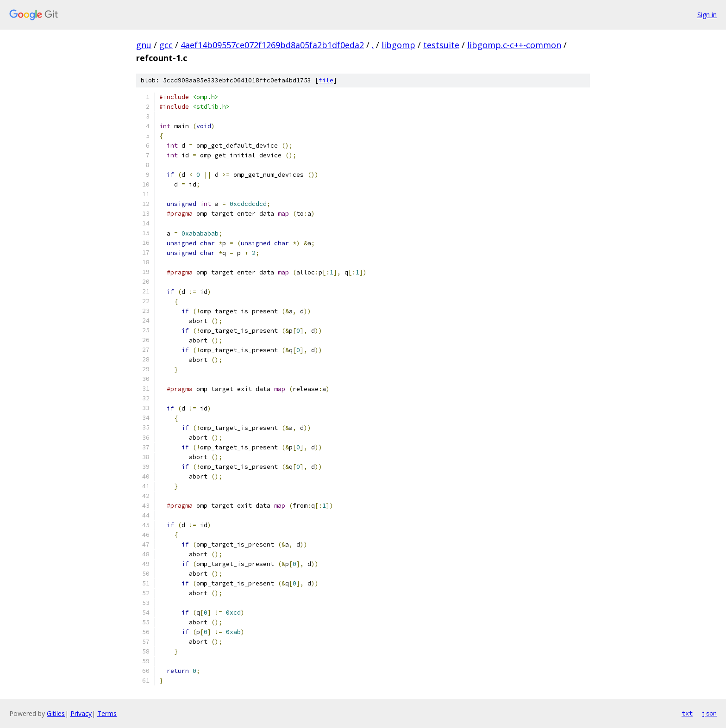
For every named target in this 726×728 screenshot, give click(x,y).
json (709, 713)
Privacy (81, 713)
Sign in (707, 15)
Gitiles (56, 713)
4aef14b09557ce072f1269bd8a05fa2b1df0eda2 (272, 45)
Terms (107, 713)
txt (687, 713)
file (326, 80)
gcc (166, 45)
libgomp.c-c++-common (514, 45)
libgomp (398, 45)
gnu (144, 45)
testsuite (441, 45)
